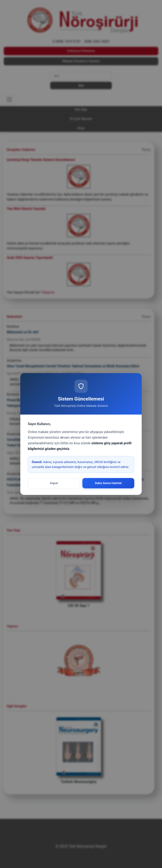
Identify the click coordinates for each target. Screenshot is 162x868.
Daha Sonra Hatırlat (108, 483)
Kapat (54, 483)
